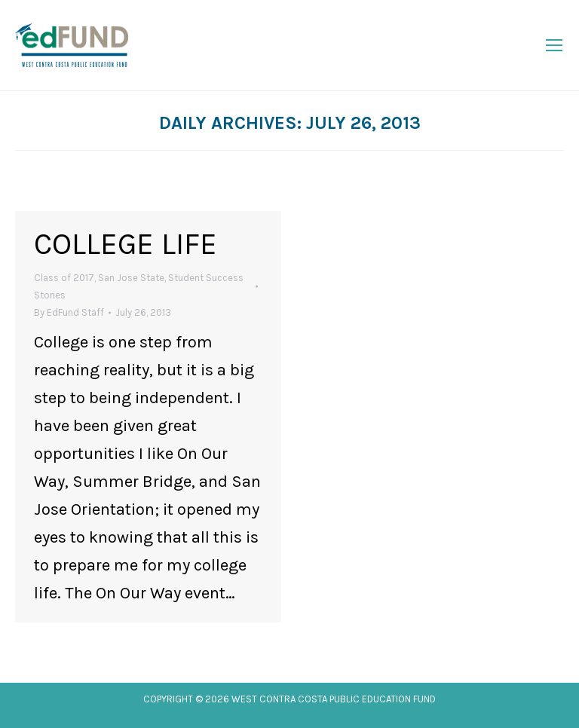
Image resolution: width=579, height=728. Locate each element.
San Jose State (131, 278)
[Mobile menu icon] (554, 45)
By (69, 312)
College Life (126, 244)
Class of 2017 (64, 278)
